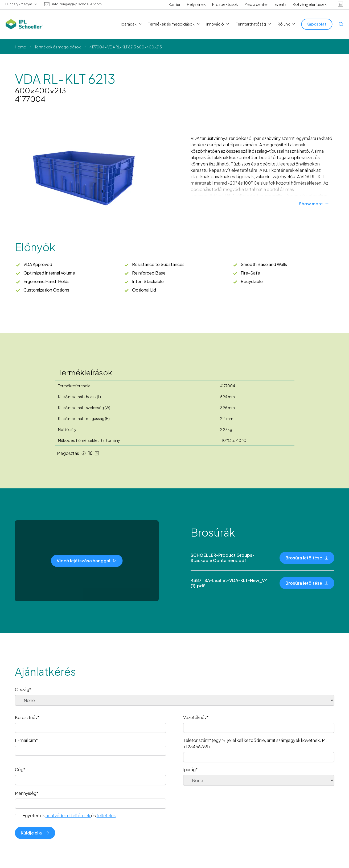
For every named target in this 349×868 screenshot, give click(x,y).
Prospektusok (225, 4)
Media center (256, 4)
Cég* (20, 769)
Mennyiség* (27, 793)
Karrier (175, 4)
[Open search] (341, 24)
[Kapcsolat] (317, 24)
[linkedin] (340, 4)
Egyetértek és (69, 816)
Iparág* (190, 769)
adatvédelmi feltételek (68, 815)
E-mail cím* (26, 740)
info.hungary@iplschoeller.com (77, 4)
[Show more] (317, 204)
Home (20, 47)
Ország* (23, 689)
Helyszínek (196, 4)
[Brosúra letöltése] (307, 558)
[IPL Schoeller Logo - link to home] (24, 24)
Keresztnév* (27, 717)
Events (280, 4)
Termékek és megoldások (58, 47)
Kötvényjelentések (310, 4)
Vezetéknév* (196, 717)
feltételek (106, 815)
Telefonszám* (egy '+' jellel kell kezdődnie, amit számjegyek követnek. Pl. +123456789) (255, 743)
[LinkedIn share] (97, 453)
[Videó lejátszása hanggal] (87, 561)
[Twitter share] (90, 453)
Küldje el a (35, 833)
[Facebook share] (84, 453)
